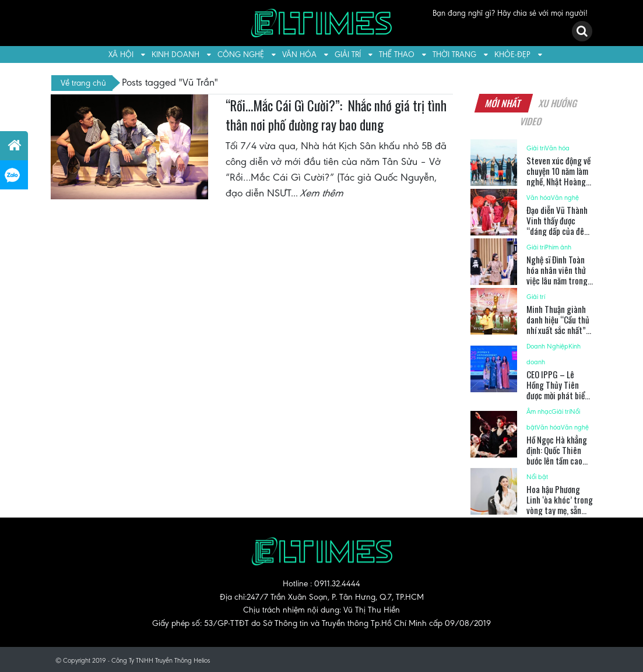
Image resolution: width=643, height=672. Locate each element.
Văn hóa (299, 54)
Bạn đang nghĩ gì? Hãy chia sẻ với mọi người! (510, 13)
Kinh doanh (175, 54)
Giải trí (348, 54)
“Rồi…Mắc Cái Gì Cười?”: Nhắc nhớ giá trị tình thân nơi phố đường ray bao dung (336, 115)
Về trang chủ (83, 83)
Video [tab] (531, 121)
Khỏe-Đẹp (512, 54)
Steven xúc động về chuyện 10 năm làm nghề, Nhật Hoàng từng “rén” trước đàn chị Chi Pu (558, 181)
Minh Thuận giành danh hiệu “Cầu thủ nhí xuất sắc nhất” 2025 (558, 325)
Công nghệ (241, 54)
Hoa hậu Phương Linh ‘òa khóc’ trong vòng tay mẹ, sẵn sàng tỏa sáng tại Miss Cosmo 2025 (560, 510)
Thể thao (397, 54)
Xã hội (121, 54)
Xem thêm (322, 193)
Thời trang (454, 54)
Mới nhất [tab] (503, 103)
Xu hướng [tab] (558, 103)
